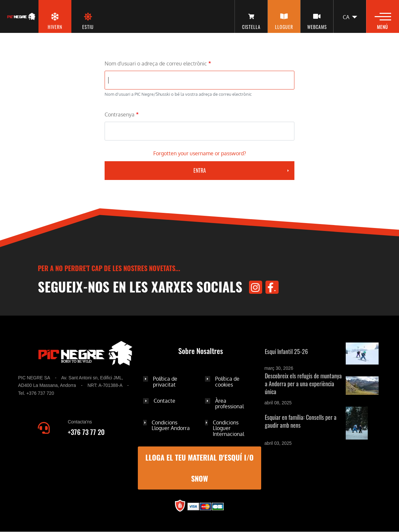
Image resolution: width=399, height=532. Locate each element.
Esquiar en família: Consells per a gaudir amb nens (301, 421)
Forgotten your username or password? (200, 153)
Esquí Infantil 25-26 (286, 351)
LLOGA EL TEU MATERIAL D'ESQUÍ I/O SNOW (199, 468)
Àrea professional (229, 404)
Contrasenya (120, 114)
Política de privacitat (165, 382)
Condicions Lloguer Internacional (228, 428)
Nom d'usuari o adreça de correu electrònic (156, 63)
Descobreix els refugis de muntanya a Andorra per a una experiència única (303, 384)
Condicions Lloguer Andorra (171, 425)
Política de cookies (227, 382)
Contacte (164, 401)
